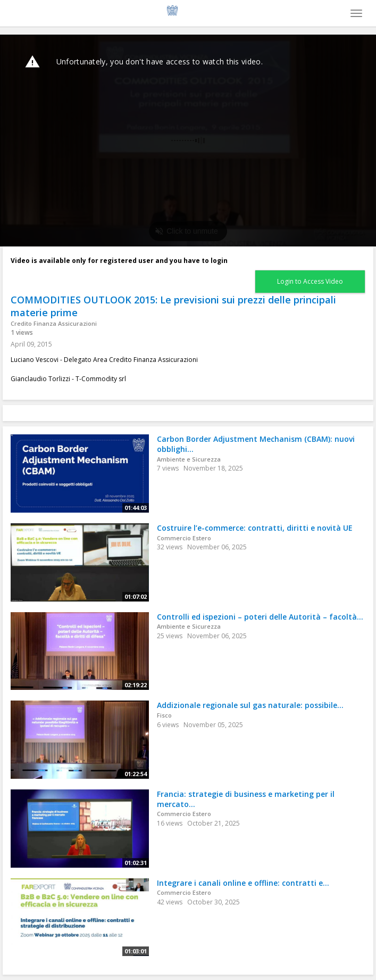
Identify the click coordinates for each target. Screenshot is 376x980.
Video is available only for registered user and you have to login (119, 261)
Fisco (164, 715)
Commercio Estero (184, 538)
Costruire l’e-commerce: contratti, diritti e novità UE (255, 528)
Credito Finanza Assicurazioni (54, 323)
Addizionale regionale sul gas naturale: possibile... (250, 705)
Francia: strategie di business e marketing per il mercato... (246, 799)
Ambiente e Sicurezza (189, 459)
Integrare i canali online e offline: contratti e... (243, 883)
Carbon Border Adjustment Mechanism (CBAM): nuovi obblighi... (256, 444)
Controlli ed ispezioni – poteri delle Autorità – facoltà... (260, 617)
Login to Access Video (310, 281)
